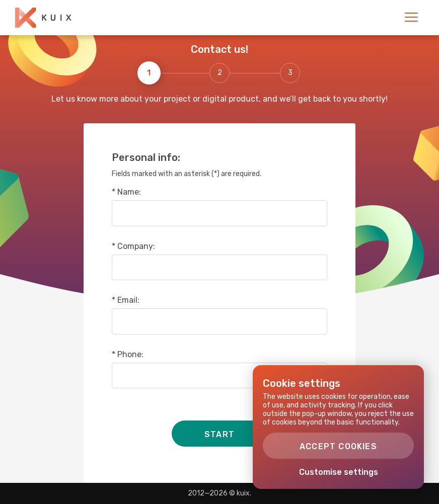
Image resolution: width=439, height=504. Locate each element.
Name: (129, 192)
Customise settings (339, 472)
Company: (136, 246)
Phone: (130, 355)
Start (219, 434)
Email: (128, 300)
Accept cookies (338, 446)
